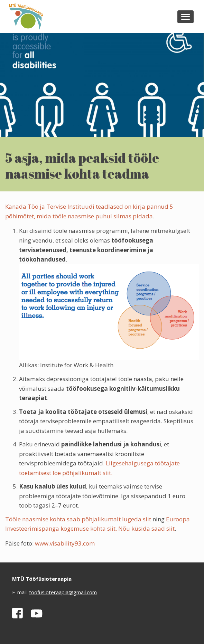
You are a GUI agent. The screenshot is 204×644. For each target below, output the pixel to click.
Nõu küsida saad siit (146, 528)
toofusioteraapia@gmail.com (63, 592)
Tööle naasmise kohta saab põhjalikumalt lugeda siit (78, 519)
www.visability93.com (65, 543)
